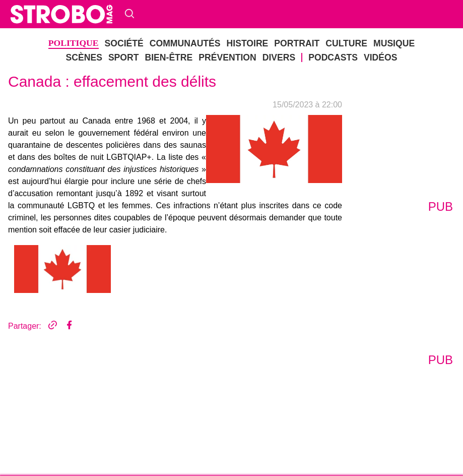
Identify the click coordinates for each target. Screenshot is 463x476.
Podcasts (333, 57)
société (124, 43)
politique (74, 43)
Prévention (227, 57)
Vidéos (380, 57)
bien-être (169, 57)
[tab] (62, 269)
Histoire (248, 43)
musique (394, 43)
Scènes (84, 57)
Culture (346, 43)
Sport (124, 57)
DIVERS (279, 57)
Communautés (185, 43)
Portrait (297, 43)
